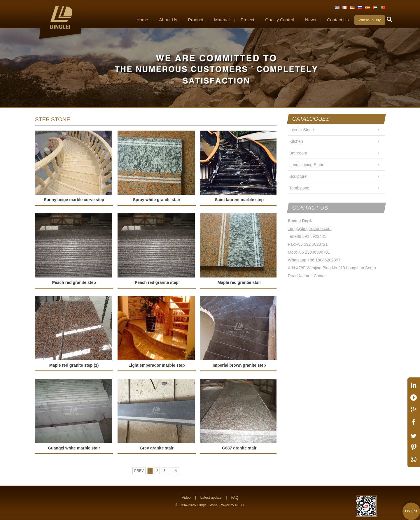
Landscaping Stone (307, 165)
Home (142, 20)
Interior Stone (302, 130)
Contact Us (338, 20)
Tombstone (299, 188)
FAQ (235, 498)
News (311, 20)
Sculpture (298, 176)
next (174, 471)
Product (196, 20)
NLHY (240, 505)
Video (186, 498)
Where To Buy (370, 20)
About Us (168, 20)
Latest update (211, 498)
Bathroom (298, 153)
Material (222, 20)
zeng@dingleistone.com (310, 229)
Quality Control (280, 20)
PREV (139, 471)
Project (247, 20)
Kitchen (296, 141)
